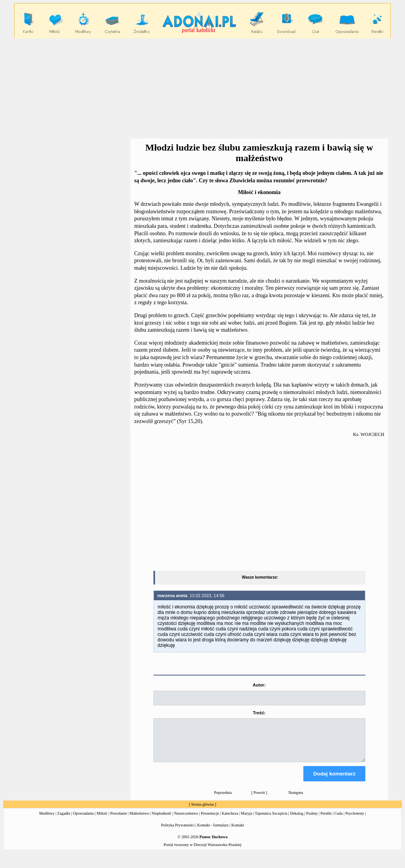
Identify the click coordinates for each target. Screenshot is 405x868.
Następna (296, 800)
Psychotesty (355, 820)
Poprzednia (223, 800)
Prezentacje (210, 820)
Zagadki (64, 820)
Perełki (326, 820)
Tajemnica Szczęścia (271, 820)
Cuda (338, 820)
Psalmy (312, 820)
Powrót (259, 800)
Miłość (102, 820)
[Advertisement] (204, 89)
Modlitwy (47, 820)
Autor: (259, 685)
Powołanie (119, 820)
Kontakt (238, 832)
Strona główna (202, 811)
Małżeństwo (139, 820)
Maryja (247, 820)
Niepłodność (161, 820)
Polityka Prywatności (178, 832)
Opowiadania (83, 820)
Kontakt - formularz (213, 832)
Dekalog (297, 820)
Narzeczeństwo (186, 820)
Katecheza (230, 820)
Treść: (259, 713)
